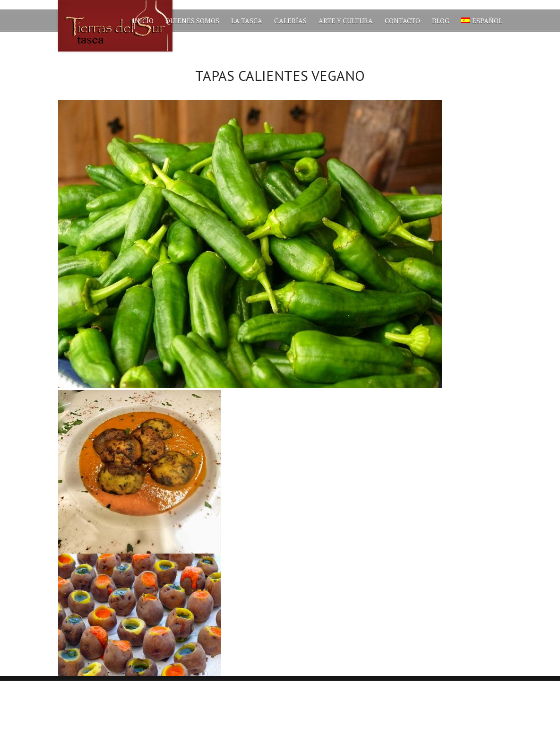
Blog (441, 21)
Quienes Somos (192, 21)
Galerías (290, 21)
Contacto (402, 21)
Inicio (143, 21)
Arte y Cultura (346, 21)
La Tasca (247, 21)
